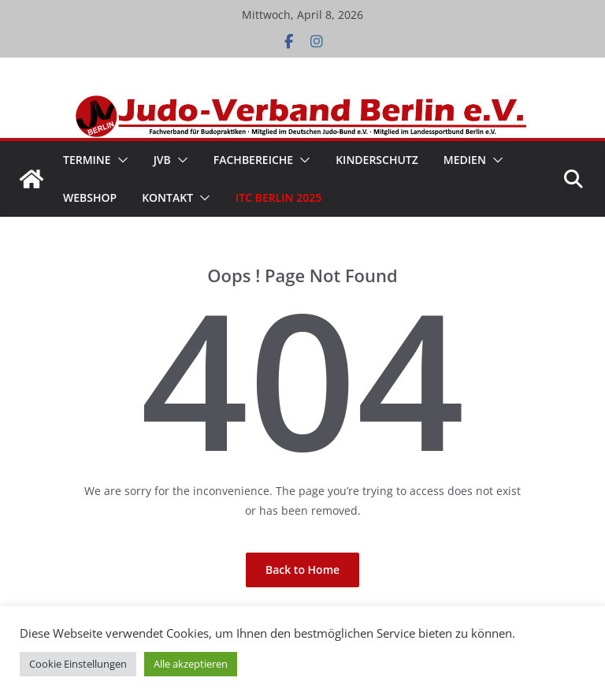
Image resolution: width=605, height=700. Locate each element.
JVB (162, 160)
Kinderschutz (377, 160)
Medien (465, 160)
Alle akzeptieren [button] (191, 664)
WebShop (90, 197)
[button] (120, 160)
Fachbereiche (253, 160)
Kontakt (167, 197)
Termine (87, 160)
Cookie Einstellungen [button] (78, 664)
